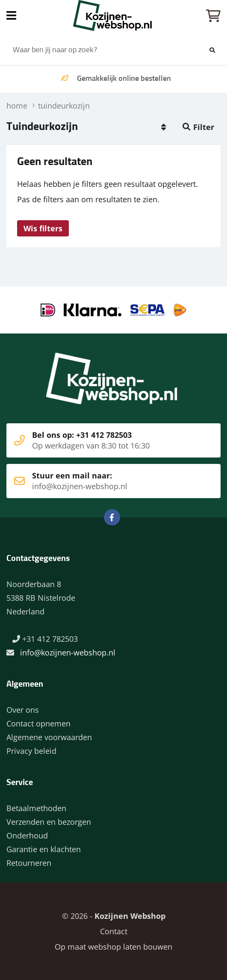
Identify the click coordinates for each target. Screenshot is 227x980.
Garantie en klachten (44, 849)
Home (114, 15)
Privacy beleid (31, 751)
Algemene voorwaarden (49, 737)
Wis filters (43, 228)
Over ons (23, 710)
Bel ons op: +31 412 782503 (101, 440)
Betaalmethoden (36, 808)
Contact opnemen (38, 723)
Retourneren (29, 863)
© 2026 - (114, 916)
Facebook (112, 517)
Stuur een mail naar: (101, 481)
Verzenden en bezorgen (49, 822)
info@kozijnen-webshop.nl (68, 652)
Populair (163, 127)
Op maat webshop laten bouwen (113, 947)
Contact (114, 931)
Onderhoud (27, 835)
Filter (204, 127)
